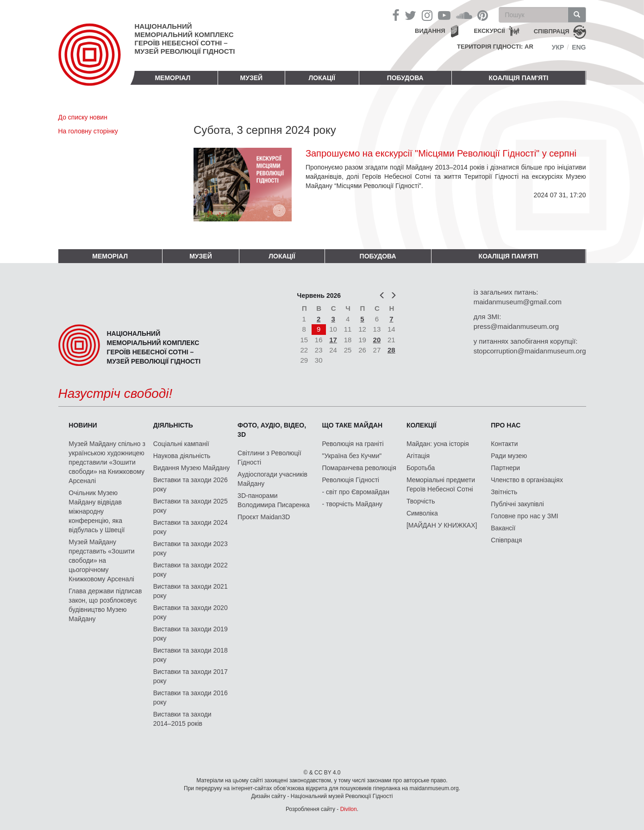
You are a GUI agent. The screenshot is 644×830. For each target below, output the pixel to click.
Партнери (505, 468)
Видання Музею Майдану (191, 468)
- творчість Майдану (353, 504)
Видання (430, 31)
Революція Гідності (351, 480)
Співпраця (506, 540)
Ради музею (509, 456)
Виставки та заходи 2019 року (191, 634)
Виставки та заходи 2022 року (191, 570)
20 (377, 340)
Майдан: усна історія (438, 444)
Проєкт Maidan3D (264, 517)
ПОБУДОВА (405, 78)
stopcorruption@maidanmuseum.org (530, 351)
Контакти (504, 444)
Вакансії (503, 528)
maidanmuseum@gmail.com (518, 302)
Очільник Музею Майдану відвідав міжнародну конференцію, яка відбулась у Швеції (97, 511)
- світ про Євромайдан (356, 492)
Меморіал (172, 78)
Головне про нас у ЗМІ (524, 516)
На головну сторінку (88, 131)
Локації (322, 78)
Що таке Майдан (353, 425)
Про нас (506, 425)
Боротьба (421, 468)
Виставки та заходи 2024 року (191, 527)
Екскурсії (490, 31)
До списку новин (83, 117)
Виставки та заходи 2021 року (191, 591)
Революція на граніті (353, 444)
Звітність (504, 492)
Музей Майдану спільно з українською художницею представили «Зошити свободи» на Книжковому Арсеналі (107, 462)
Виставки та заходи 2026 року (191, 484)
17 (333, 340)
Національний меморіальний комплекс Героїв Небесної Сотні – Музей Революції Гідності (185, 39)
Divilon (349, 809)
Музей (252, 78)
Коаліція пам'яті (519, 78)
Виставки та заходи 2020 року (191, 612)
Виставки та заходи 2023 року (191, 548)
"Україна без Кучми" (352, 456)
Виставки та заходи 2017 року (191, 676)
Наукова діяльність (182, 456)
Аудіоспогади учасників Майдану (272, 479)
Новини (83, 425)
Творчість (421, 501)
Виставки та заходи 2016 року (191, 698)
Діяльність (173, 425)
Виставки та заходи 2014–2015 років (182, 719)
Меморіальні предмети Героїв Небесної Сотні (441, 484)
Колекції (422, 425)
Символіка (422, 513)
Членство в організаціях (527, 480)
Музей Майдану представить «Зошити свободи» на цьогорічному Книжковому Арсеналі (101, 560)
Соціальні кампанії (181, 444)
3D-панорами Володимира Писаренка (274, 500)
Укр (558, 47)
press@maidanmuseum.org (516, 326)
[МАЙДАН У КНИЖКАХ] (442, 525)
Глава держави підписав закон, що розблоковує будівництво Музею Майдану (105, 605)
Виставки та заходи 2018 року (191, 655)
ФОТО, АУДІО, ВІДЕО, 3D (272, 430)
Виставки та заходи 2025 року (191, 506)
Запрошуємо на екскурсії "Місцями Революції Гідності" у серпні (441, 153)
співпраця (552, 31)
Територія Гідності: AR (495, 47)
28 (391, 350)
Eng (579, 47)
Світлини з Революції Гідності (269, 458)
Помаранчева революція (359, 468)
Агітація (418, 456)
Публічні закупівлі (517, 504)
